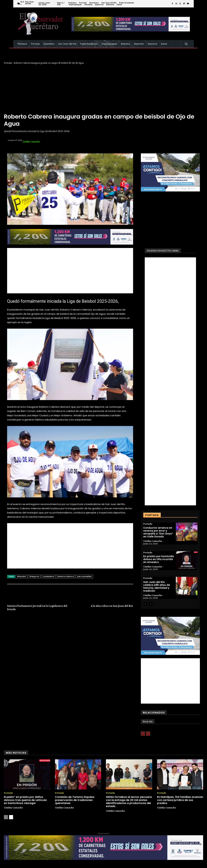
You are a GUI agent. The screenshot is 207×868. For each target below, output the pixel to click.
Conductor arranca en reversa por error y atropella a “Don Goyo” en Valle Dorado (158, 532)
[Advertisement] (103, 89)
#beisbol (22, 576)
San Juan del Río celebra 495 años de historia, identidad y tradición (157, 587)
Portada (8, 63)
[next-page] (150, 604)
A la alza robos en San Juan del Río (112, 606)
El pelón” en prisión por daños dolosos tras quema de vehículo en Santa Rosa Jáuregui (25, 800)
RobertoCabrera (66, 576)
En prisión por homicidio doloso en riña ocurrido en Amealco (159, 559)
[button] (186, 44)
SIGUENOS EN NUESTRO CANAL (163, 251)
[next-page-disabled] (148, 734)
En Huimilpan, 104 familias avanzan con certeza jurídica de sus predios (180, 800)
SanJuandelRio (84, 576)
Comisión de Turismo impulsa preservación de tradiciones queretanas (75, 800)
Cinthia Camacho (31, 142)
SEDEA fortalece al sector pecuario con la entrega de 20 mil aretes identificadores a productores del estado (129, 802)
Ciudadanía (48, 576)
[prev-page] (145, 604)
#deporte (34, 576)
